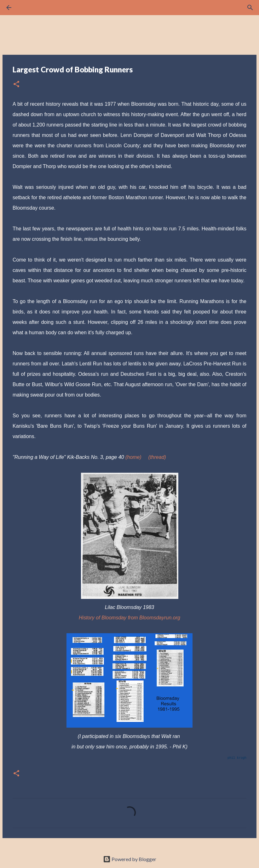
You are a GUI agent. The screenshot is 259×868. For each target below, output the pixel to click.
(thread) (157, 457)
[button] (16, 85)
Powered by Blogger (130, 859)
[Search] (26, 8)
